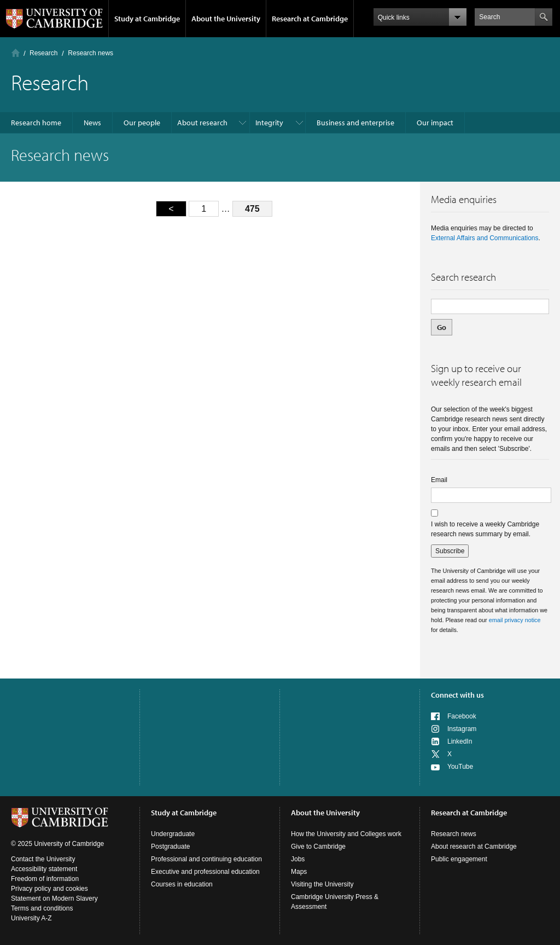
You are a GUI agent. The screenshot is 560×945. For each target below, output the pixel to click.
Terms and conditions (42, 908)
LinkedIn (460, 741)
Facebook (462, 716)
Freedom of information (45, 879)
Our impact (435, 123)
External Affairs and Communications (485, 238)
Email (439, 480)
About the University (226, 19)
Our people (142, 123)
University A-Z (31, 918)
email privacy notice (515, 620)
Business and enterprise (355, 123)
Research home (36, 123)
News (92, 123)
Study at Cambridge (147, 19)
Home (16, 53)
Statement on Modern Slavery (54, 898)
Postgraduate (170, 847)
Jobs (298, 859)
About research (202, 123)
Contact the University (43, 859)
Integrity (269, 123)
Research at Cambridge (310, 19)
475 (252, 209)
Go (442, 327)
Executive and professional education (205, 872)
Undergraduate (173, 834)
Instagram (462, 729)
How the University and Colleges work (346, 834)
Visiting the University (322, 884)
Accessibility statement (44, 869)
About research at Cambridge (474, 847)
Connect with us (457, 695)
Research (43, 53)
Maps (299, 872)
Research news (454, 834)
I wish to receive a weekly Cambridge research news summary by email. (485, 529)
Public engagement (459, 859)
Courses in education (182, 884)
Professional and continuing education (206, 859)
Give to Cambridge (318, 847)
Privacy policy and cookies (49, 889)
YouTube (460, 767)
